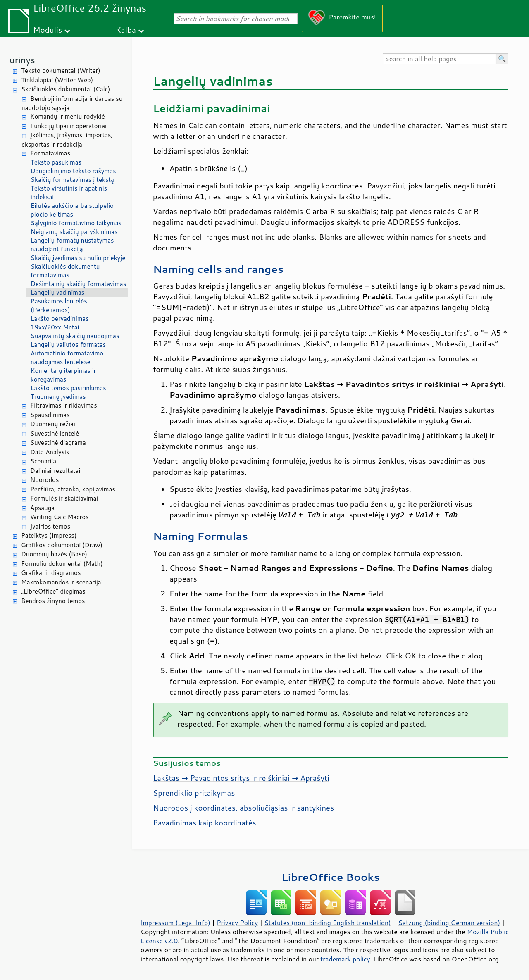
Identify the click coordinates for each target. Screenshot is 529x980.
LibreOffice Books (331, 877)
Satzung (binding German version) (449, 923)
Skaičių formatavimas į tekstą (72, 180)
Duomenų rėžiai (53, 424)
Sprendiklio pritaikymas (194, 793)
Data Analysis (50, 452)
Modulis (48, 30)
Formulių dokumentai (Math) (62, 564)
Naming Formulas (200, 536)
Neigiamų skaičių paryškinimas (74, 232)
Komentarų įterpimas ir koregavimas (63, 375)
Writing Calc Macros (60, 517)
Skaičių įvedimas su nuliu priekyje (78, 258)
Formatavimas (50, 153)
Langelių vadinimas (57, 292)
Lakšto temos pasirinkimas (68, 388)
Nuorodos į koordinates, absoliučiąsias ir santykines (243, 808)
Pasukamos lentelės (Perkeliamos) (59, 305)
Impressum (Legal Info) (175, 923)
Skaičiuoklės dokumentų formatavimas (65, 271)
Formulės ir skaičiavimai (64, 498)
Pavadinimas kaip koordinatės (205, 823)
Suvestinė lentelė (55, 433)
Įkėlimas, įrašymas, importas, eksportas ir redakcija (67, 140)
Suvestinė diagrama (58, 442)
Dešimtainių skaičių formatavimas (78, 284)
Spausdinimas (50, 415)
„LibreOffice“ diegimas (53, 591)
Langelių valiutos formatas (68, 345)
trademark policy (345, 959)
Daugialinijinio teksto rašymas (73, 171)
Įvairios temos (50, 526)
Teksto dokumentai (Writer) (61, 70)
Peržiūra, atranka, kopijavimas (73, 489)
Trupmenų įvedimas (58, 397)
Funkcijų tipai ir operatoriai (68, 126)
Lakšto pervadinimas (60, 318)
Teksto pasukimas (56, 162)
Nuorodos (44, 480)
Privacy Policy (237, 923)
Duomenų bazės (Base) (54, 554)
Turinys (20, 60)
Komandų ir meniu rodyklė (68, 116)
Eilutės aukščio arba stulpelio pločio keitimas (72, 210)
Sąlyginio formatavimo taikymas (76, 223)
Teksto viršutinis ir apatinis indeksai (69, 193)
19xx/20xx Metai (55, 327)
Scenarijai (44, 461)
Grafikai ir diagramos (51, 573)
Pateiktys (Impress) (49, 535)
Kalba (126, 30)
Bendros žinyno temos (53, 601)
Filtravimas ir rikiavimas (64, 405)
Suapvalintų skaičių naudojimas (75, 336)
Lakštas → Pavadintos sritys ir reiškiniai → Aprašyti (241, 778)
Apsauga (42, 508)
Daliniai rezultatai (55, 471)
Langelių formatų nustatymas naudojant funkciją (72, 245)
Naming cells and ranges (218, 269)
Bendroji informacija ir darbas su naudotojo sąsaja (72, 103)
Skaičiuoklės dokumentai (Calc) (66, 89)
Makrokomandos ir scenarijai (62, 582)
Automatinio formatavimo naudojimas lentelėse (67, 358)
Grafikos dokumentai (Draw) (62, 545)
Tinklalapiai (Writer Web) (57, 80)
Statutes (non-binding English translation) (327, 923)
